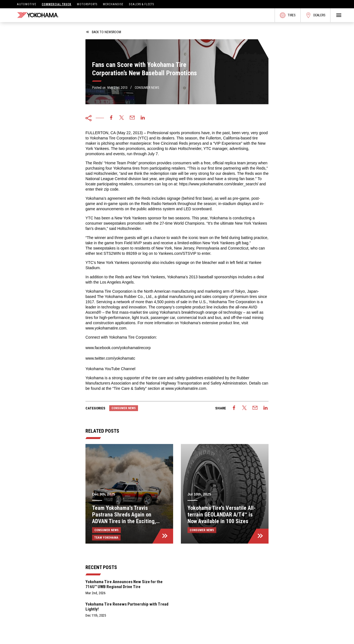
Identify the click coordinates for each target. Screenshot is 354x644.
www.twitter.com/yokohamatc (110, 358)
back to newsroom (104, 32)
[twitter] (122, 118)
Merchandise (113, 4)
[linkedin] (143, 118)
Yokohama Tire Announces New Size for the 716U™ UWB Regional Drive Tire (124, 584)
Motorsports (87, 4)
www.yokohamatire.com (106, 328)
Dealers (315, 15)
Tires (288, 15)
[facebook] (111, 118)
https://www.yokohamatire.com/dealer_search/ (219, 184)
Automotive (27, 4)
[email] (132, 118)
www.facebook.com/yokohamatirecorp (118, 348)
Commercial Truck (57, 4)
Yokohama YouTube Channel (110, 369)
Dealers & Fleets (141, 4)
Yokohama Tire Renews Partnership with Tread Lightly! (127, 607)
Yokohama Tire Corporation (113, 138)
